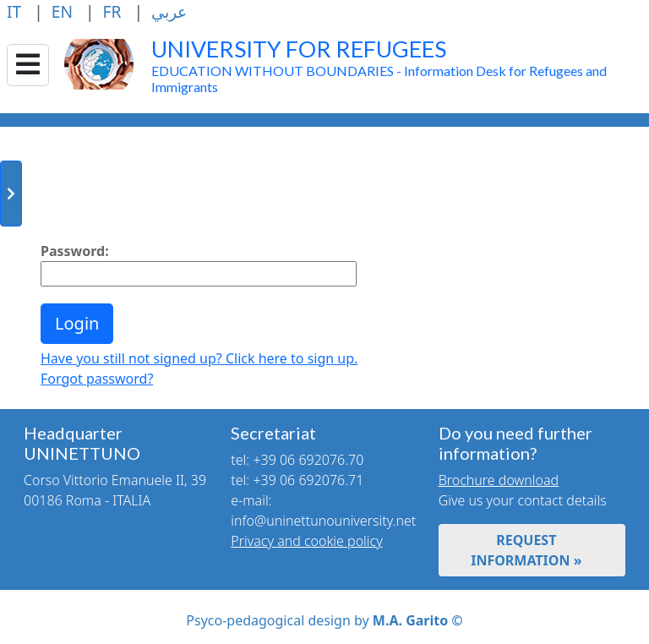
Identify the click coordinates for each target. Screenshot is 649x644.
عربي (169, 11)
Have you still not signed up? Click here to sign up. (199, 358)
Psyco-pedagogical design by (324, 620)
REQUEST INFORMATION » (526, 550)
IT (16, 11)
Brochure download (499, 480)
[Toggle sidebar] (11, 194)
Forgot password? (97, 379)
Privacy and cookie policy (306, 541)
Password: (75, 251)
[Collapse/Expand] (28, 65)
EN (64, 11)
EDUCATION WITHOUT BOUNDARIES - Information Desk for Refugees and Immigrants (379, 69)
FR (115, 11)
